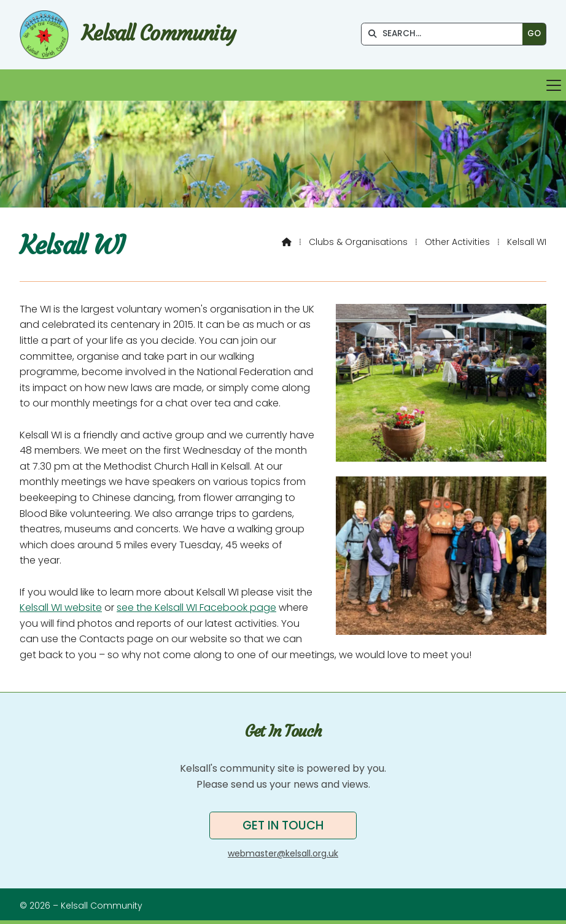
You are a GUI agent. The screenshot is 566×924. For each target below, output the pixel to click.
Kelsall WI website (61, 608)
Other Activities (457, 242)
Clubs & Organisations (358, 242)
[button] (283, 85)
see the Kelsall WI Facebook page (196, 608)
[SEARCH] (445, 34)
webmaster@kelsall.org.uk (283, 853)
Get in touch (283, 825)
